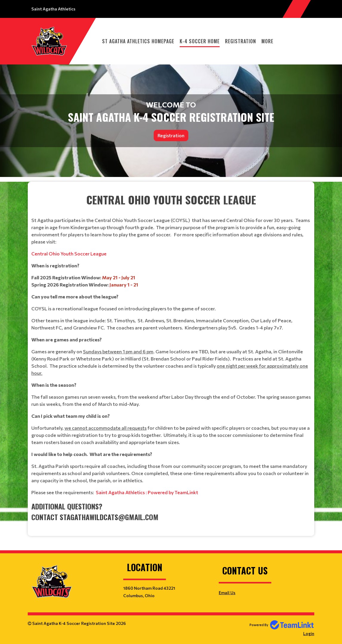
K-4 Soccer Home (200, 41)
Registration (241, 41)
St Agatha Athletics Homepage (138, 41)
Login (309, 633)
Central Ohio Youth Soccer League (69, 254)
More (267, 41)
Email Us (227, 593)
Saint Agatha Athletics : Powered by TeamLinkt (147, 492)
